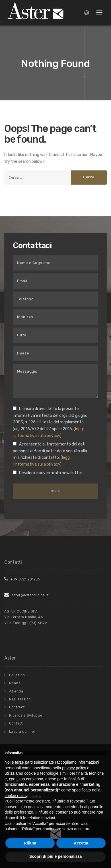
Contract (17, 707)
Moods (15, 683)
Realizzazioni (20, 699)
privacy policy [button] (74, 768)
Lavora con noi (22, 732)
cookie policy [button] (16, 796)
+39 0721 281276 (22, 579)
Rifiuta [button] (30, 843)
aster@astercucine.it (26, 595)
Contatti (16, 723)
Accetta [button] (81, 843)
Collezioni (18, 675)
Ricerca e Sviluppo (26, 715)
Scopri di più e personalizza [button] (55, 856)
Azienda (16, 691)
